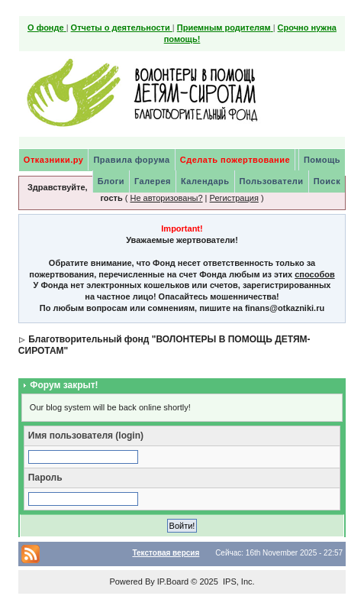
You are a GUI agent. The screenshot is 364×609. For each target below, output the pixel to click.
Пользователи (272, 181)
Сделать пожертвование (235, 160)
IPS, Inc (238, 581)
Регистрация (234, 198)
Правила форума (131, 160)
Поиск (327, 181)
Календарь (205, 181)
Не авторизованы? (166, 198)
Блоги (111, 181)
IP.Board (173, 581)
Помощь (322, 160)
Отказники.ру (54, 160)
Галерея (153, 181)
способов (314, 274)
